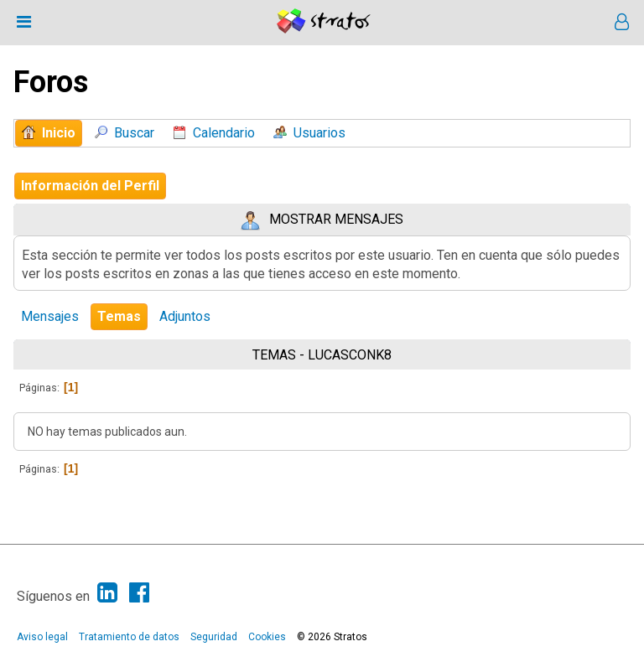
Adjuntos (185, 316)
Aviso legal (42, 637)
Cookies (267, 637)
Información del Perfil (90, 186)
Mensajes (50, 316)
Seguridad (214, 637)
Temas (119, 316)
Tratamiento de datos (129, 637)
